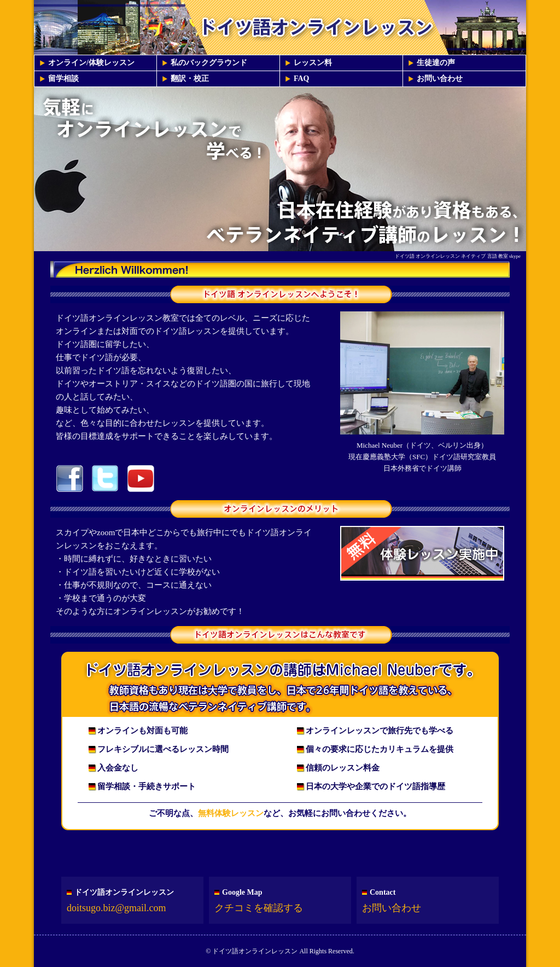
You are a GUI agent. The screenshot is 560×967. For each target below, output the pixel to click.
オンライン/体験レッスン (91, 63)
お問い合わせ (440, 79)
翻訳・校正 (190, 79)
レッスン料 (313, 63)
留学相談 (63, 79)
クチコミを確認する (259, 908)
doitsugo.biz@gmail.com (116, 908)
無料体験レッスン (231, 813)
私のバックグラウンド (209, 63)
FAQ (302, 79)
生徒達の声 (436, 63)
